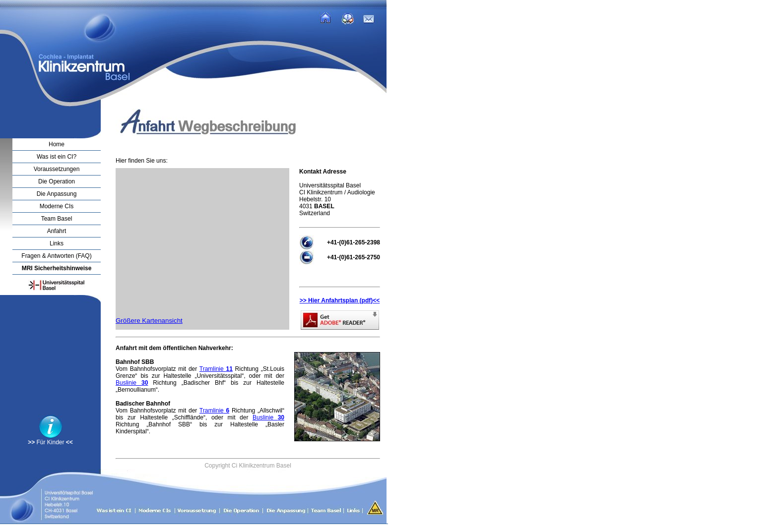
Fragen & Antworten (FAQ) (56, 256)
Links (57, 243)
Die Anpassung (57, 194)
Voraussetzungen (57, 169)
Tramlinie (216, 369)
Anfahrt (57, 231)
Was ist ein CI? (57, 157)
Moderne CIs (57, 206)
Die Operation (57, 181)
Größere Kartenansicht (149, 321)
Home (57, 144)
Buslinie (132, 383)
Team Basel (57, 219)
